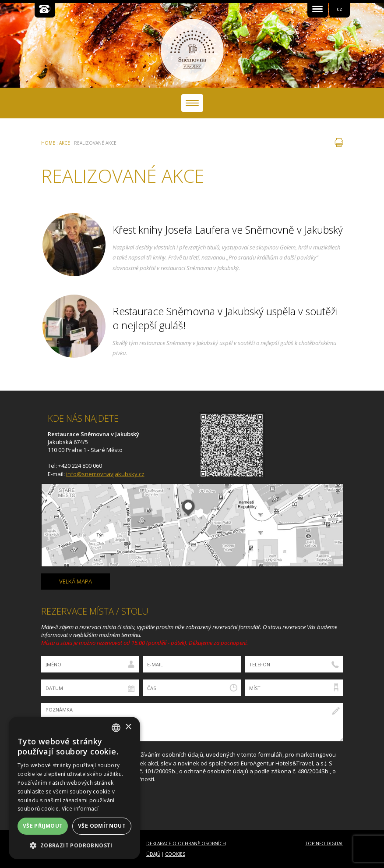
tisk (339, 142)
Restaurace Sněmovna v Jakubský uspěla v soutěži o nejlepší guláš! (225, 318)
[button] (74, 845)
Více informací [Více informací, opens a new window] (80, 809)
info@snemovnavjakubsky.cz (105, 474)
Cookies (175, 854)
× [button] (128, 727)
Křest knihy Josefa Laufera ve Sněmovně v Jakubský (228, 230)
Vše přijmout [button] (43, 826)
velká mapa (76, 581)
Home (48, 143)
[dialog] (74, 788)
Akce (65, 143)
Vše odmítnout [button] (102, 826)
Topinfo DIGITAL (324, 843)
